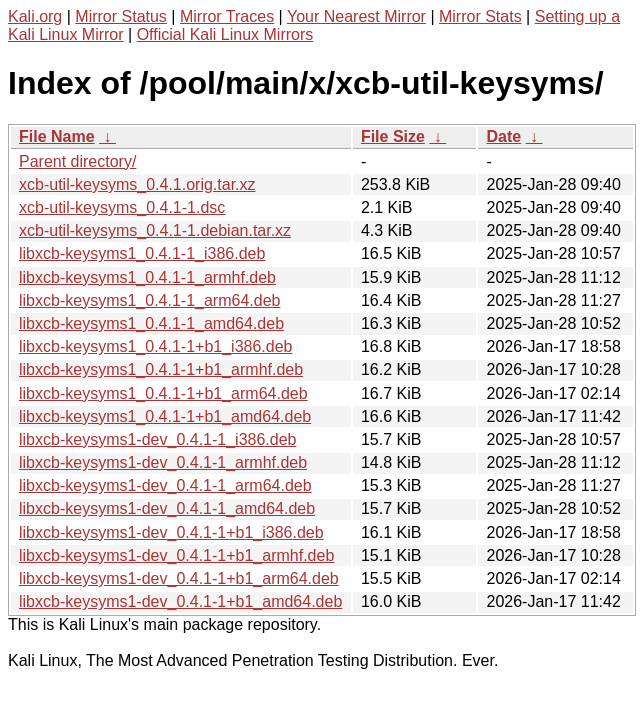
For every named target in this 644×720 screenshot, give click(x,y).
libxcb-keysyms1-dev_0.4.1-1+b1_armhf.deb (176, 555)
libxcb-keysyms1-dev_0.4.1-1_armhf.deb (163, 462)
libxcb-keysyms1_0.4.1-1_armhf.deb (147, 277)
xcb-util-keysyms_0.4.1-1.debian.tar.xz (155, 230)
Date (503, 136)
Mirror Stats (480, 16)
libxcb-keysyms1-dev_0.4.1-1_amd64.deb (167, 508)
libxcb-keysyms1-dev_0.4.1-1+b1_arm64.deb (179, 578)
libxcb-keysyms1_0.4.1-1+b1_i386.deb (156, 346)
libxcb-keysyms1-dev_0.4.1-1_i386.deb (157, 439)
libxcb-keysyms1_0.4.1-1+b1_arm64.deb (163, 393)
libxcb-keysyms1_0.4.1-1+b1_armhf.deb (161, 369)
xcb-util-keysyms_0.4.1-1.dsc (122, 207)
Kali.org (35, 16)
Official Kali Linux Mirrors (225, 34)
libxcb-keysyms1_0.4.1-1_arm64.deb (149, 300)
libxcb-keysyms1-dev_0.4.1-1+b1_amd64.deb (180, 601)
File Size (393, 136)
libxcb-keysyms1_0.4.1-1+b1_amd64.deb (165, 416)
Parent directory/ (77, 161)
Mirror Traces (227, 16)
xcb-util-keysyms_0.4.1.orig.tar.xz (137, 184)
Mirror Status (121, 16)
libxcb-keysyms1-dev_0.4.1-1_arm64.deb (165, 485)
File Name (57, 136)
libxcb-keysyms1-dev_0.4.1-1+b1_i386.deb (171, 532)
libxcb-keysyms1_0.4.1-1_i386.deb (142, 253)
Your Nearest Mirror (356, 16)
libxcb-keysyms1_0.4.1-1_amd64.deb (151, 323)
